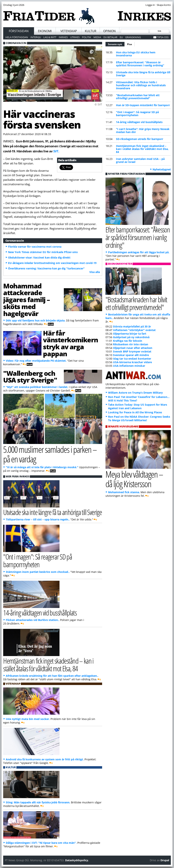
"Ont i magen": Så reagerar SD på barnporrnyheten (137, 114)
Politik (87, 37)
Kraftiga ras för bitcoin (128, 341)
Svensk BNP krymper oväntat (132, 351)
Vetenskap (69, 31)
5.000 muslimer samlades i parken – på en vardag (50, 454)
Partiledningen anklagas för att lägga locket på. (139, 252)
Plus (130, 44)
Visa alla (95, 272)
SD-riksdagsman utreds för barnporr (140, 139)
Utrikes (75, 37)
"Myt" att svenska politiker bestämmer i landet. (37, 387)
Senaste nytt (116, 44)
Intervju (36, 37)
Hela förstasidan (17, 37)
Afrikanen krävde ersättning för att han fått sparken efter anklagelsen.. (52, 676)
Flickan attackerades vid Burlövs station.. (33, 620)
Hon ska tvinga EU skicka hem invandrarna (136, 54)
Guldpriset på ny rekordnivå (131, 337)
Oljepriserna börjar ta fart (130, 334)
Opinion (109, 31)
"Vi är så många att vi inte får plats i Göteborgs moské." (42, 467)
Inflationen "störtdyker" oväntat (134, 330)
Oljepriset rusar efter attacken (133, 348)
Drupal (165, 860)
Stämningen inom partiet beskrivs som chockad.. (38, 572)
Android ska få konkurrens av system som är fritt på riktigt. (45, 759)
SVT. (56, 151)
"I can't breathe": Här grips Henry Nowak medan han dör (143, 130)
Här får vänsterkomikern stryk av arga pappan (70, 343)
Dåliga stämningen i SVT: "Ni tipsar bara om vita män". (41, 843)
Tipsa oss (163, 37)
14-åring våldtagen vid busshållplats (139, 122)
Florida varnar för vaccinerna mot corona (35, 247)
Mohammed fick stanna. (124, 492)
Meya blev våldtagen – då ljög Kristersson (134, 479)
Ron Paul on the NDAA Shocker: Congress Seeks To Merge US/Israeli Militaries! (139, 418)
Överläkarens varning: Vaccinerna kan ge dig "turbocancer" (46, 268)
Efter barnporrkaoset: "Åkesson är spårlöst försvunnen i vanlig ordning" (140, 64)
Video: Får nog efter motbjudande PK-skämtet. (36, 361)
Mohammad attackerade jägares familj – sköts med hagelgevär (27, 300)
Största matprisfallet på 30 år (132, 326)
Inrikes (63, 37)
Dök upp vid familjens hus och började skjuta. (36, 320)
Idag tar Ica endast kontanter (132, 359)
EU (121, 37)
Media (97, 37)
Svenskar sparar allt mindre (131, 355)
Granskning (133, 37)
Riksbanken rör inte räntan (131, 344)
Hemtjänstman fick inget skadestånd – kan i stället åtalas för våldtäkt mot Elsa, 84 (142, 149)
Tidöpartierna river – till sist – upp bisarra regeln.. (38, 519)
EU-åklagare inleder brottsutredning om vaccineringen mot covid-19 (52, 263)
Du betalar (110, 37)
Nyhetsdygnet (162, 169)
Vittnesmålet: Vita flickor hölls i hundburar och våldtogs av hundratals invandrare (141, 85)
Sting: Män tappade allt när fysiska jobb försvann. (38, 802)
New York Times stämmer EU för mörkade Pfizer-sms (43, 252)
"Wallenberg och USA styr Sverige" (30, 377)
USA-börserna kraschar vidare (132, 362)
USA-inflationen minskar (129, 366)
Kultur (91, 31)
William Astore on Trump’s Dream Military (135, 393)
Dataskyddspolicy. (77, 860)
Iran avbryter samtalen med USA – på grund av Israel (140, 160)
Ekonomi (45, 31)
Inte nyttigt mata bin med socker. (28, 719)
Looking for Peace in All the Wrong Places (135, 412)
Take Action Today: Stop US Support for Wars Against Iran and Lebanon (138, 406)
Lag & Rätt (50, 37)
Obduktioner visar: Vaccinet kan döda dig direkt (39, 257)
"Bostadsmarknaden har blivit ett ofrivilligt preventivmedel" (138, 97)
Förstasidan (19, 31)
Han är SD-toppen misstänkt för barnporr (143, 105)
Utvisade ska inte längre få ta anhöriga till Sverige (143, 74)
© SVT (98, 104)
